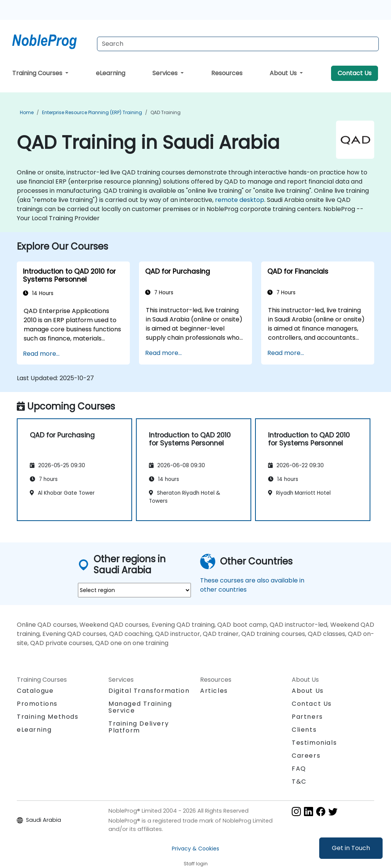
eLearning (111, 73)
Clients (304, 730)
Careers (306, 756)
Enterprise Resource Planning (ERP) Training (92, 112)
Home (27, 112)
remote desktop (240, 200)
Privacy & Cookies (195, 849)
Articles (214, 691)
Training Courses (38, 73)
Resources (227, 73)
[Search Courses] (238, 44)
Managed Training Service (140, 707)
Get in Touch (351, 848)
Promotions (37, 704)
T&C (299, 782)
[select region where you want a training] (134, 590)
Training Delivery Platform (139, 727)
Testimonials (314, 743)
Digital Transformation (149, 691)
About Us (284, 73)
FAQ (299, 769)
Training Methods (48, 717)
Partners (307, 717)
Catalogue (35, 691)
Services (166, 73)
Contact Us (355, 73)
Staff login (196, 864)
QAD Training (166, 112)
